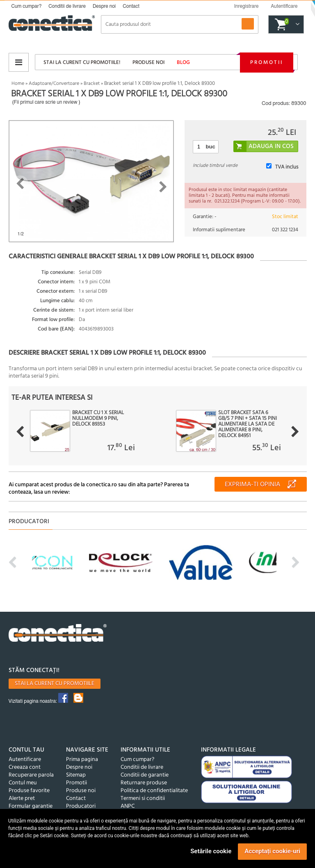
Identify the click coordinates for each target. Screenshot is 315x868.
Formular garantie (31, 806)
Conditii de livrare (67, 6)
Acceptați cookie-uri (272, 851)
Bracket (92, 84)
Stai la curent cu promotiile (55, 684)
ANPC (128, 806)
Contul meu (23, 783)
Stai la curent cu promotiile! (82, 63)
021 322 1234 (285, 230)
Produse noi (148, 63)
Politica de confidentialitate (154, 791)
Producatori (81, 806)
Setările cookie (211, 851)
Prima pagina (82, 760)
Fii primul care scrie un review (46, 102)
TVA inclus (287, 167)
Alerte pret (22, 799)
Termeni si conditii (143, 799)
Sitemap (76, 775)
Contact (131, 6)
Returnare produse (144, 783)
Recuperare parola (31, 775)
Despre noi (104, 6)
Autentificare (25, 760)
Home (18, 84)
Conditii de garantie (145, 775)
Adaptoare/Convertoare (54, 84)
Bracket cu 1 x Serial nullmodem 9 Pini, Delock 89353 (98, 419)
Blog (183, 63)
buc (211, 147)
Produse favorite (29, 791)
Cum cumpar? (27, 6)
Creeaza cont (25, 767)
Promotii (267, 63)
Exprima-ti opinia (252, 485)
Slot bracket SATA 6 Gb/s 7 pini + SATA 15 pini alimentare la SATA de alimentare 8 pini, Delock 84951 (248, 424)
